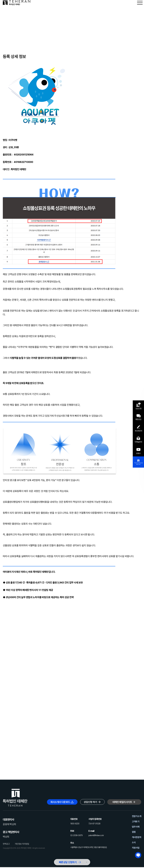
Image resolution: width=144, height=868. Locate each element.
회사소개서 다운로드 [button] (60, 802)
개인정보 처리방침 (22, 844)
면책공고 (6, 844)
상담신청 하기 (90, 802)
